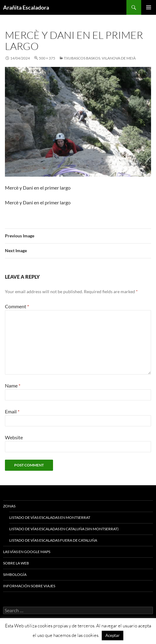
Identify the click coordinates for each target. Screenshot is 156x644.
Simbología (15, 574)
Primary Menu (149, 7)
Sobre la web (16, 563)
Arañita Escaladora (26, 7)
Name (13, 386)
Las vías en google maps (27, 552)
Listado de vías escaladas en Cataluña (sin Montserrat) (64, 529)
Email (12, 411)
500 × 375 (47, 58)
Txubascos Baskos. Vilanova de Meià (100, 58)
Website (14, 437)
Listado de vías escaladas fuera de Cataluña (53, 540)
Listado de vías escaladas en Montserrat (50, 517)
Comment (17, 306)
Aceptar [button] (113, 635)
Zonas (9, 506)
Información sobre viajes (29, 586)
